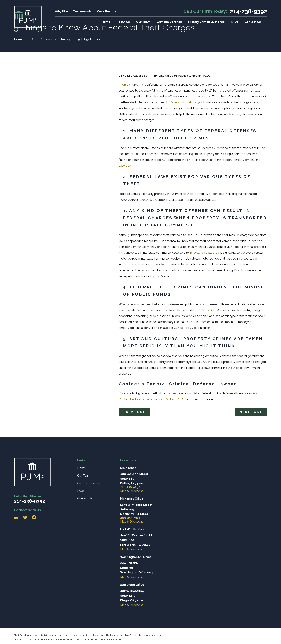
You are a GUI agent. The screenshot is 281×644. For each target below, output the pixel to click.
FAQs (81, 491)
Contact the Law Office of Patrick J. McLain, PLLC (151, 399)
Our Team (84, 475)
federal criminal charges (186, 102)
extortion (125, 166)
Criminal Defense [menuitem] (169, 22)
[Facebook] (34, 517)
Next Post (251, 412)
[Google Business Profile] (16, 517)
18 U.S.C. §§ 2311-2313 (204, 253)
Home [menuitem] (106, 22)
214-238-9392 (248, 11)
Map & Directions (132, 491)
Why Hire (61, 11)
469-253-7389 (130, 518)
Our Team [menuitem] (143, 22)
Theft (122, 85)
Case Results (107, 11)
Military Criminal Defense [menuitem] (206, 22)
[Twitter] (25, 517)
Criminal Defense (89, 483)
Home (82, 468)
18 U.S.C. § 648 (205, 310)
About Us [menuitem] (123, 22)
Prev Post (135, 412)
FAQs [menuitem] (235, 22)
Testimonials (82, 11)
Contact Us (85, 498)
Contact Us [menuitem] (253, 22)
